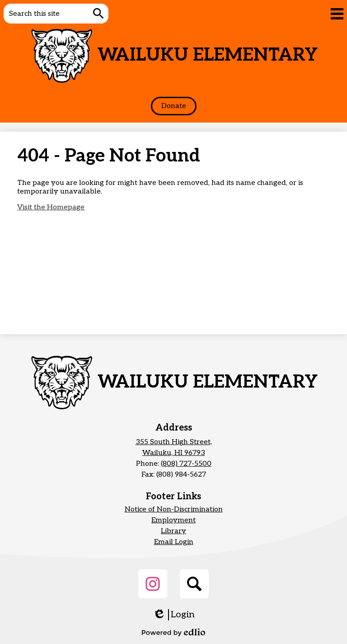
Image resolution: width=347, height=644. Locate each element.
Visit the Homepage (51, 207)
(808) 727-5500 (186, 464)
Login (174, 615)
